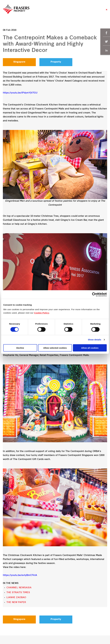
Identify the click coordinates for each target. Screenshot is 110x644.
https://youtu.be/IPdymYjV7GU (20, 93)
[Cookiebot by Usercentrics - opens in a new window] (94, 295)
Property (56, 62)
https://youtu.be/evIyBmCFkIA (20, 575)
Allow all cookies (90, 348)
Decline (20, 348)
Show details (95, 340)
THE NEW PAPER (16, 602)
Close (107, 11)
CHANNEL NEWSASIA (19, 588)
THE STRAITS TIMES (18, 593)
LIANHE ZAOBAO (16, 598)
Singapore (19, 62)
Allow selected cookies (55, 348)
